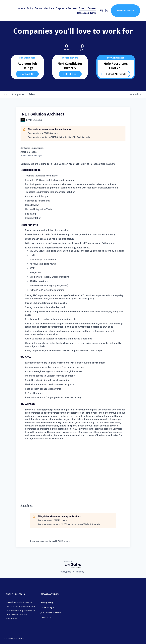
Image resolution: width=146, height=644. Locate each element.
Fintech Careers (88, 8)
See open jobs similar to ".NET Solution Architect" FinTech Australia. (59, 137)
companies (18, 94)
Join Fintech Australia (51, 613)
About (22, 8)
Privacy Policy (47, 603)
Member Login (47, 608)
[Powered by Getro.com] (73, 565)
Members (49, 8)
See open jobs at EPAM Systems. (43, 133)
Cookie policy (79, 572)
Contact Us (27, 74)
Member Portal (126, 11)
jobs (5, 94)
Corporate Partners (66, 8)
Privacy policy (66, 572)
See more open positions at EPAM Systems (50, 541)
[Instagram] (101, 11)
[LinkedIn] (106, 11)
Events (38, 8)
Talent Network (116, 74)
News (93, 13)
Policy (30, 8)
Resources (83, 13)
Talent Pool (70, 74)
